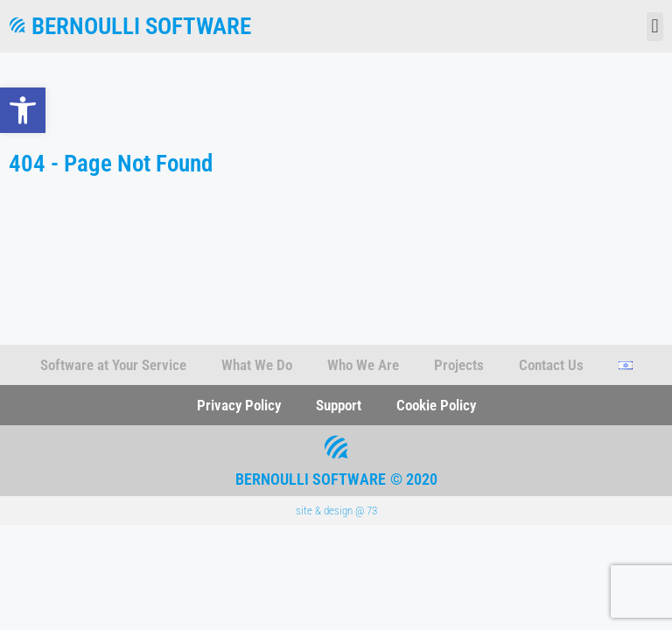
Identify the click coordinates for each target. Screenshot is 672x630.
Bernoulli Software (141, 26)
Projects (459, 365)
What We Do (257, 365)
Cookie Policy (436, 405)
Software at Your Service (113, 365)
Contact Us (551, 365)
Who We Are (363, 365)
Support (339, 405)
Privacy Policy (239, 405)
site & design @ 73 (336, 511)
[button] (23, 110)
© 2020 (414, 479)
